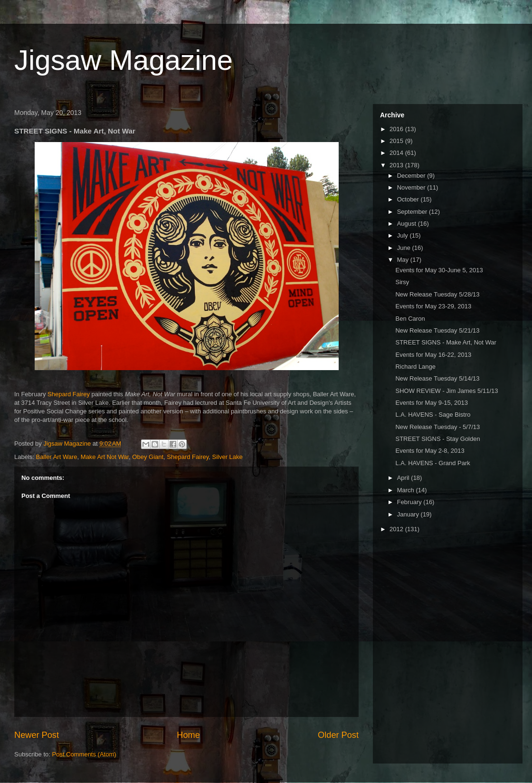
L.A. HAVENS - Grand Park (432, 463)
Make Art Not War (105, 457)
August (408, 224)
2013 (397, 165)
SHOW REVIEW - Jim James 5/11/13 (446, 391)
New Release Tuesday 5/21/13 (437, 330)
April (404, 478)
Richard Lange (415, 367)
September (413, 212)
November (412, 187)
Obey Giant (148, 457)
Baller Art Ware (57, 457)
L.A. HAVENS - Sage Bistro (433, 415)
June (405, 248)
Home (188, 735)
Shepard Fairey (69, 394)
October (409, 199)
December (412, 176)
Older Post (338, 735)
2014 (397, 153)
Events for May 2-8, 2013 (430, 451)
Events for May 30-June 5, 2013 (439, 270)
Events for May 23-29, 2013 (433, 306)
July (404, 235)
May (404, 260)
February (410, 502)
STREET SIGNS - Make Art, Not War (446, 342)
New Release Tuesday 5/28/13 (437, 294)
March (407, 490)
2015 (397, 141)
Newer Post (37, 735)
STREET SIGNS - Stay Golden (437, 439)
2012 (397, 529)
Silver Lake (228, 457)
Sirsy (402, 282)
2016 (397, 129)
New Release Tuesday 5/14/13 (437, 378)
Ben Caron (410, 319)
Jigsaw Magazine (123, 60)
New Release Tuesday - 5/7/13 (437, 427)
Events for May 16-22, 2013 (433, 355)
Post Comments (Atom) (84, 754)
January (409, 514)
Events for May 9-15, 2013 (431, 403)
